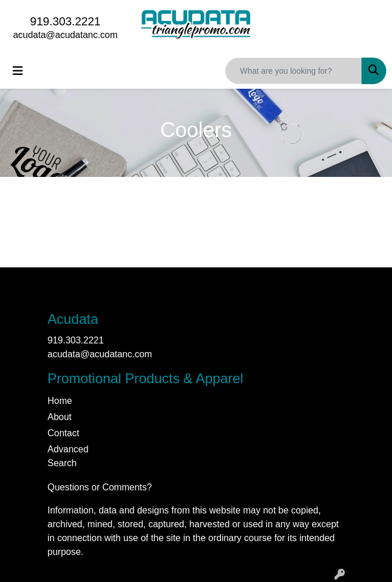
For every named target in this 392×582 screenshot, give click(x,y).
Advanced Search (68, 456)
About (60, 417)
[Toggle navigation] (18, 71)
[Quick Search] (294, 71)
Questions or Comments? (100, 487)
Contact (64, 433)
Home (60, 401)
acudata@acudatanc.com (66, 35)
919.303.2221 (65, 21)
